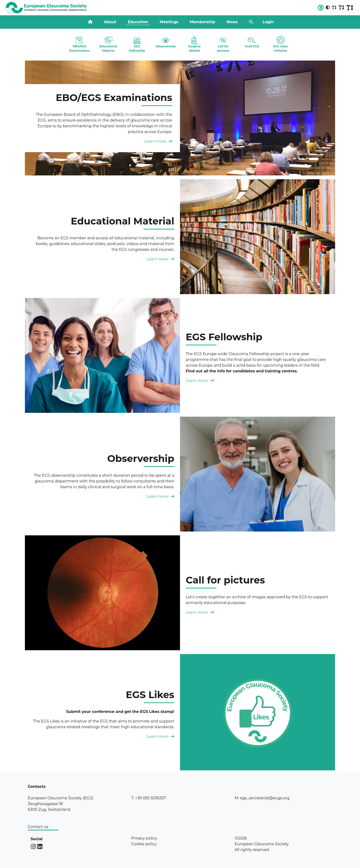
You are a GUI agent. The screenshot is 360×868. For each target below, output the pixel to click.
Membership (202, 22)
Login (268, 22)
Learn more (158, 141)
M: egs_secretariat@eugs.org (262, 798)
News (232, 22)
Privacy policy (144, 838)
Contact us (38, 827)
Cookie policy (144, 844)
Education (138, 22)
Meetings (169, 22)
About (110, 22)
